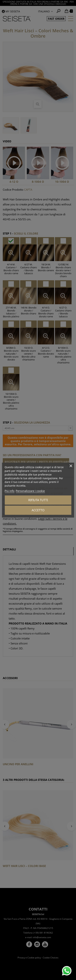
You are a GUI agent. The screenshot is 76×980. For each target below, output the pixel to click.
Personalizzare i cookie (30, 491)
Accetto (38, 510)
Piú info (10, 491)
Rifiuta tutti (38, 500)
